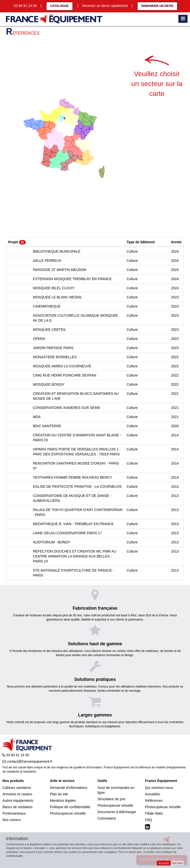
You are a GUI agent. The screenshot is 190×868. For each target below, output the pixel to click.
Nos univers (12, 820)
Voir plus (177, 863)
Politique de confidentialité (70, 807)
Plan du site (59, 794)
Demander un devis (157, 6)
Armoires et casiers (17, 794)
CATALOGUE (59, 6)
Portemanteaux (14, 813)
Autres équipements (18, 801)
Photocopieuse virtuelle (68, 813)
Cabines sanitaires (17, 788)
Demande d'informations (69, 788)
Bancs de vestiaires (17, 807)
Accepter (164, 863)
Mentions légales (63, 801)
